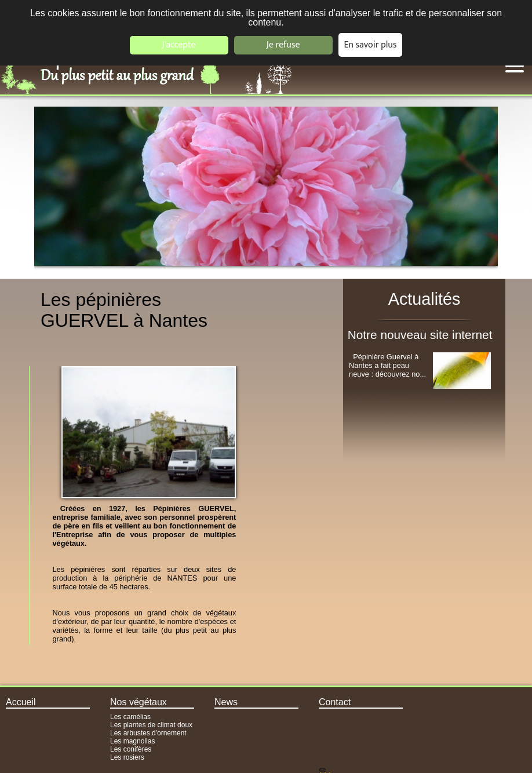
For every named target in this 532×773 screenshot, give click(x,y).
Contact (335, 702)
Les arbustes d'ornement (148, 733)
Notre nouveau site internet (420, 335)
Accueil (21, 702)
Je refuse (283, 45)
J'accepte (178, 45)
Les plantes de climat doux (151, 725)
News (226, 702)
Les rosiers (127, 757)
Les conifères (131, 749)
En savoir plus (371, 45)
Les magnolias (132, 741)
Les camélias (130, 717)
